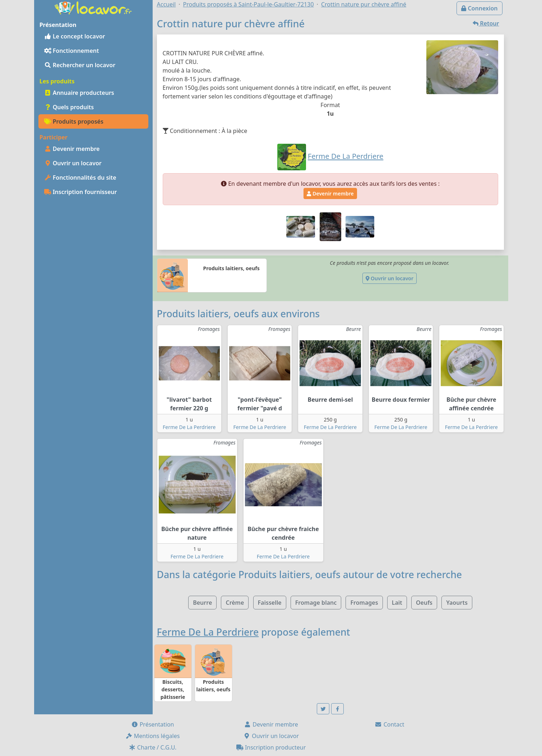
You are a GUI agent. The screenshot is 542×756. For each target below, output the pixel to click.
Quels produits (69, 107)
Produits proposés (74, 121)
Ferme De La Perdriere (189, 427)
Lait (397, 603)
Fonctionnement (72, 51)
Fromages (364, 603)
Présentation (153, 724)
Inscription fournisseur (81, 192)
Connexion (479, 8)
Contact (389, 724)
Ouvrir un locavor (73, 163)
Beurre (202, 603)
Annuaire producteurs (79, 93)
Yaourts (457, 603)
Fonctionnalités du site (80, 178)
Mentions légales (153, 736)
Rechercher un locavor (80, 65)
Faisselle (270, 603)
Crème (235, 603)
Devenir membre (72, 149)
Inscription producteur (271, 747)
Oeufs (424, 603)
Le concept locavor (75, 36)
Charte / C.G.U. (153, 747)
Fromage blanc (316, 603)
